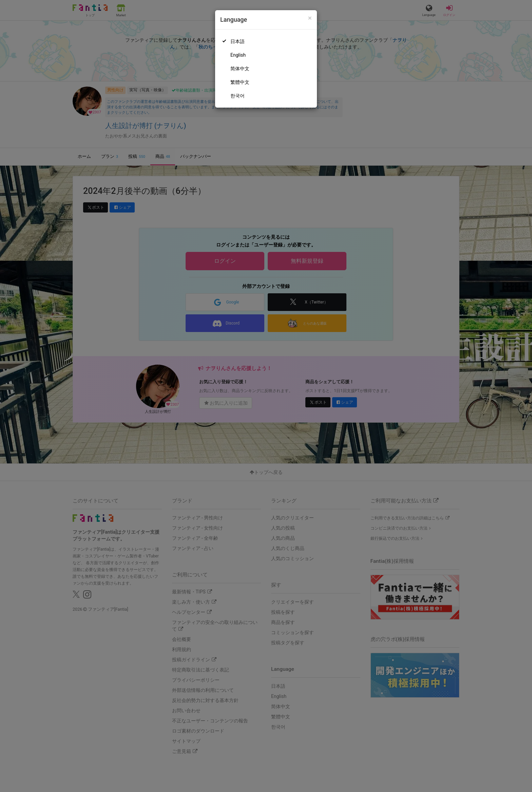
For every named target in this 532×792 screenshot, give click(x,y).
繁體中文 (240, 82)
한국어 (237, 96)
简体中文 (240, 69)
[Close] (310, 18)
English (238, 55)
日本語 (237, 41)
